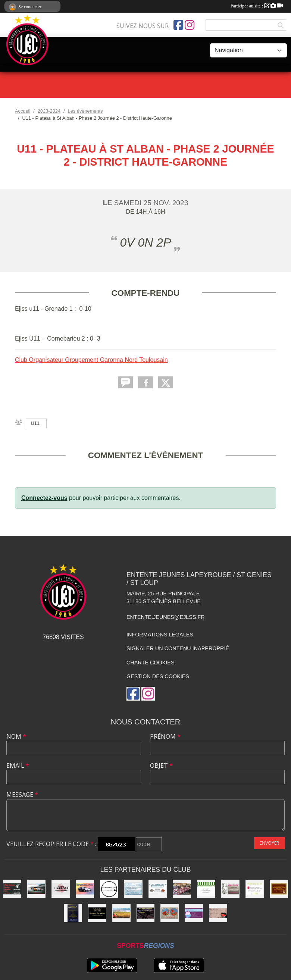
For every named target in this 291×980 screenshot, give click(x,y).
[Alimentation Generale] (206, 889)
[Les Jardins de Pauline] (121, 913)
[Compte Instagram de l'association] (190, 25)
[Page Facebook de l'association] (178, 25)
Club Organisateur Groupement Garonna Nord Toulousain (91, 360)
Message (22, 795)
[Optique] (170, 913)
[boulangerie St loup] (194, 913)
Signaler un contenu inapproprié (178, 648)
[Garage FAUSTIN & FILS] (218, 913)
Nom (16, 736)
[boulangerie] (279, 889)
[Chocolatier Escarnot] (97, 913)
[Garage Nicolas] (36, 889)
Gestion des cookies (158, 676)
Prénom (165, 736)
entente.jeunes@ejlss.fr (166, 617)
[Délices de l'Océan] (158, 889)
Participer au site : (257, 6)
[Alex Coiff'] (230, 889)
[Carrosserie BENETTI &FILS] (85, 889)
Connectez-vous (44, 498)
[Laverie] (133, 889)
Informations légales (160, 635)
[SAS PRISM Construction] (146, 913)
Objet (161, 765)
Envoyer (269, 843)
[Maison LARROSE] (61, 889)
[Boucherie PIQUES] (182, 889)
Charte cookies (150, 663)
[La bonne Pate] (109, 889)
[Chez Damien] (12, 889)
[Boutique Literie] (73, 913)
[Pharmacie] (255, 889)
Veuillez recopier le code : (51, 844)
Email (18, 765)
